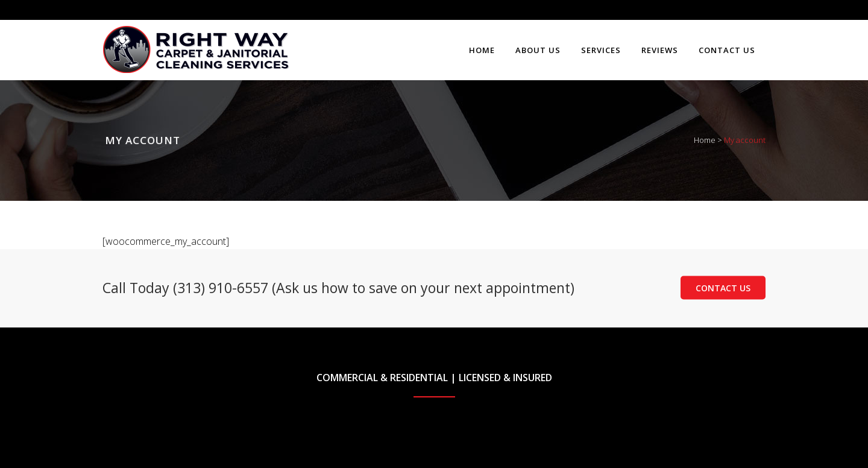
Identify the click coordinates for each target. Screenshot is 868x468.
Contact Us (723, 288)
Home (705, 140)
